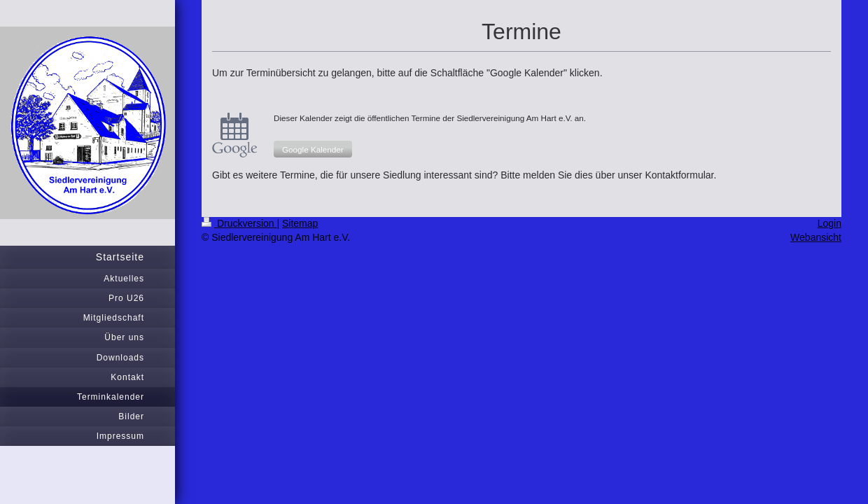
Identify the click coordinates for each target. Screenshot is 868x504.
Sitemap (300, 223)
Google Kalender (313, 149)
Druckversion (239, 223)
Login (829, 223)
